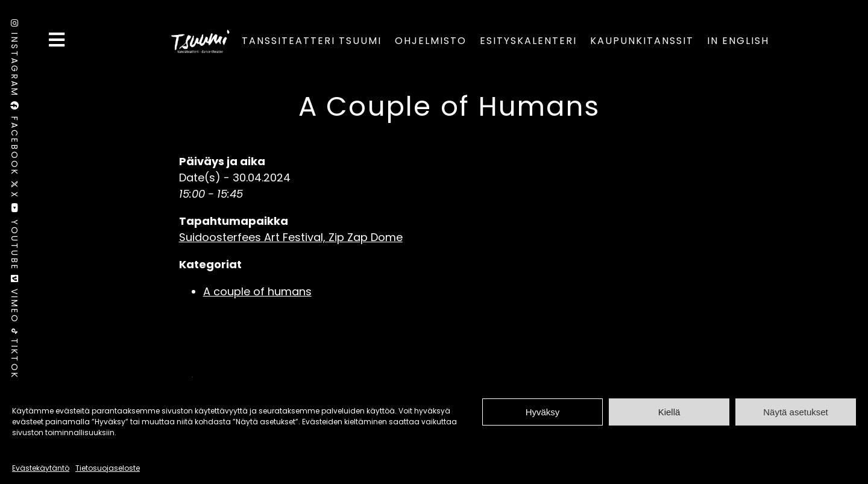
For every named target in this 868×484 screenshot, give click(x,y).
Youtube (14, 239)
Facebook (14, 141)
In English (738, 41)
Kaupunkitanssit (642, 41)
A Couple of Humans (449, 106)
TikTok (14, 354)
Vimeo (14, 302)
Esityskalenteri (528, 41)
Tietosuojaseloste (108, 468)
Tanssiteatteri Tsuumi (312, 41)
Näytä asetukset (796, 412)
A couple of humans (257, 291)
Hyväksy (543, 412)
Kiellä (669, 412)
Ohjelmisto (431, 41)
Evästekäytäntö (41, 468)
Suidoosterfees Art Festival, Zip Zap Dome (291, 237)
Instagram (14, 60)
